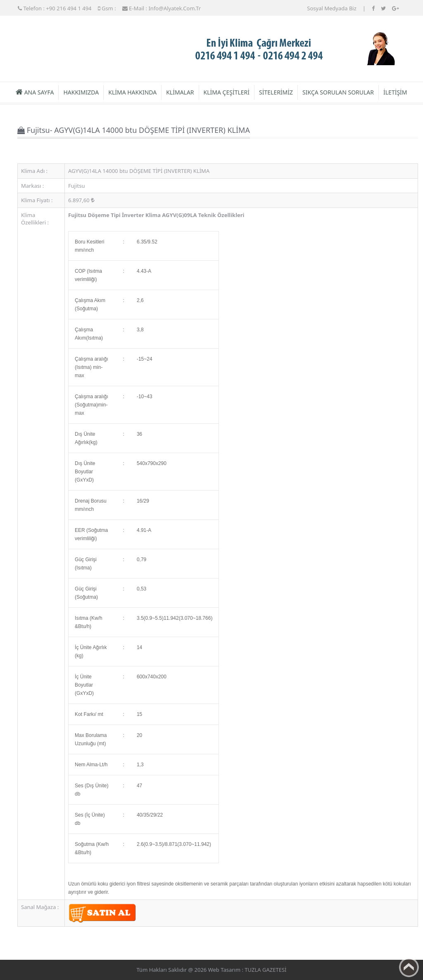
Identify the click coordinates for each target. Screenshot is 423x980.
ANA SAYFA (35, 92)
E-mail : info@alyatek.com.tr (162, 8)
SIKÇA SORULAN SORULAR (338, 92)
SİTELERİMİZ (276, 92)
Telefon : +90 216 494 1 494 (55, 8)
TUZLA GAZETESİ (265, 970)
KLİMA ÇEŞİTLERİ (227, 92)
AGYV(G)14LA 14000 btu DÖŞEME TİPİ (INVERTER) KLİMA (139, 171)
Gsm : (107, 8)
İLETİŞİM (395, 92)
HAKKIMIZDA (81, 92)
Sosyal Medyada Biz (332, 8)
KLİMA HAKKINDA (132, 92)
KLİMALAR (180, 92)
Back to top (409, 967)
